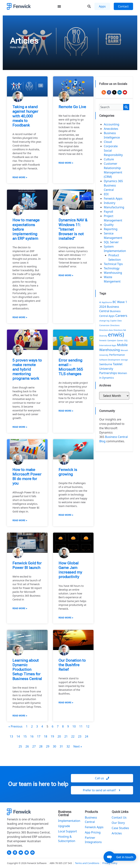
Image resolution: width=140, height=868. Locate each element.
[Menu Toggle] (59, 6)
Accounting (111, 124)
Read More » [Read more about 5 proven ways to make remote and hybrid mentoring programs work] (20, 427)
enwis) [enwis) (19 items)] (116, 334)
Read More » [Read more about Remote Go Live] (66, 163)
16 (32, 736)
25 (20, 746)
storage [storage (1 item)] (124, 360)
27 (34, 746)
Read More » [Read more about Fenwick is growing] (66, 515)
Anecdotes (111, 129)
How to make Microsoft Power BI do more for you (27, 477)
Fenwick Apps (113, 199)
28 (41, 746)
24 (86, 736)
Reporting (111, 229)
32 (68, 746)
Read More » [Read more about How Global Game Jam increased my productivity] (66, 618)
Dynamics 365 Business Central (113, 185)
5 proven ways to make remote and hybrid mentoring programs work (27, 369)
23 (80, 736)
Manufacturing (114, 207)
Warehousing (113, 273)
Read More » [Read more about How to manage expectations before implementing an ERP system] (20, 317)
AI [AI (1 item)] (100, 302)
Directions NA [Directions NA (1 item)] (120, 330)
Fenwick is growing (68, 472)
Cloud (108, 142)
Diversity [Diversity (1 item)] (103, 336)
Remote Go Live (72, 107)
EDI (106, 194)
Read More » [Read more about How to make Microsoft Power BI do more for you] (20, 520)
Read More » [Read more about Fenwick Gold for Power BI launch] (20, 608)
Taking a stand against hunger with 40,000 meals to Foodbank (25, 116)
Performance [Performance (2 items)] (117, 355)
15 (25, 736)
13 (11, 736)
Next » (78, 746)
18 (46, 736)
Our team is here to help (38, 784)
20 (59, 736)
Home (13, 47)
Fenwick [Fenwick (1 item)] (103, 340)
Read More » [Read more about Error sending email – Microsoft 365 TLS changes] (66, 411)
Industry (109, 203)
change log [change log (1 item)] (104, 321)
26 (27, 746)
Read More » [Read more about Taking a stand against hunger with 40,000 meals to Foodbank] (20, 177)
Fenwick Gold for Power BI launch (27, 565)
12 (88, 726)
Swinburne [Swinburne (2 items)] (106, 364)
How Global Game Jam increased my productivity (70, 570)
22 (73, 736)
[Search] (126, 107)
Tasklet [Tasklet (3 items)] (118, 364)
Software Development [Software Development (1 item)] (110, 360)
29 (48, 746)
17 (39, 736)
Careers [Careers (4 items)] (121, 316)
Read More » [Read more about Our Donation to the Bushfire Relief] (66, 702)
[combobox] (111, 107)
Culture (109, 159)
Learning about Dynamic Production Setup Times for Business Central (27, 670)
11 (81, 726)
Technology (112, 268)
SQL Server (111, 242)
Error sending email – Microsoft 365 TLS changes (71, 367)
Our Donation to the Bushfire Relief (72, 665)
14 (18, 736)
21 (66, 736)
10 (74, 726)
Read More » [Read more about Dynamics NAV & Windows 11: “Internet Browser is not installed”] (66, 275)
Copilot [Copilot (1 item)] (113, 321)
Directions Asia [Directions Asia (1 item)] (106, 330)
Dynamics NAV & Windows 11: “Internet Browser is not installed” (73, 229)
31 (61, 746)
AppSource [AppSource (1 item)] (107, 302)
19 (52, 736)
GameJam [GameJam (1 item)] (112, 340)
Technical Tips (113, 264)
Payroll (108, 212)
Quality (109, 225)
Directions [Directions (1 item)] (115, 325)
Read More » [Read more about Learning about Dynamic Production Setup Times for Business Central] (20, 716)
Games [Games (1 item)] (120, 340)
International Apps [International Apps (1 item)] (108, 345)
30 (55, 746)
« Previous (15, 726)
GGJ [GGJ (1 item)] (126, 340)
